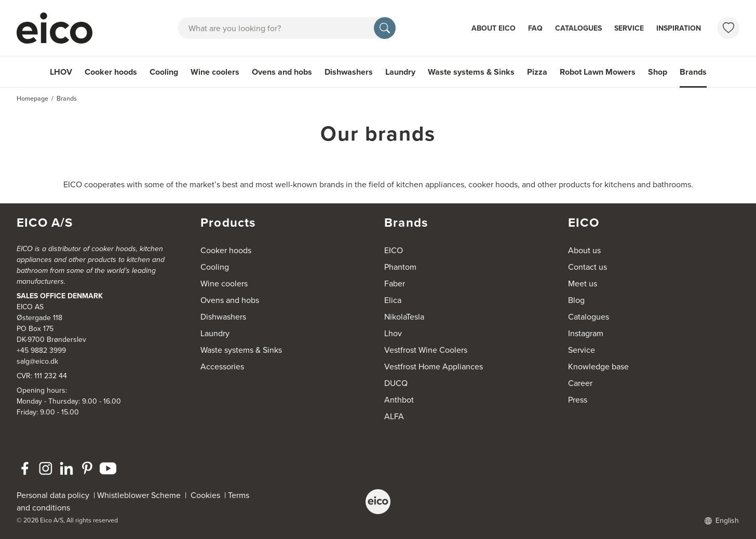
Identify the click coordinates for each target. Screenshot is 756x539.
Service (629, 28)
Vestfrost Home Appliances (434, 367)
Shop (658, 72)
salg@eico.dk (37, 361)
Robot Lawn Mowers (598, 72)
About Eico (494, 28)
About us (584, 250)
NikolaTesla (404, 317)
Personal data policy (53, 495)
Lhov (393, 333)
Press (578, 400)
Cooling (164, 72)
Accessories (222, 367)
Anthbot (399, 400)
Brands (693, 72)
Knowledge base (598, 367)
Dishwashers (349, 72)
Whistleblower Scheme (139, 495)
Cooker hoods (111, 72)
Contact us (588, 267)
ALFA (394, 416)
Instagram (586, 333)
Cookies (207, 495)
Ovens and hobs (282, 72)
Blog (576, 300)
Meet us (583, 284)
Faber (395, 284)
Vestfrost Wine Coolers (426, 350)
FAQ (535, 28)
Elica (393, 300)
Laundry (400, 72)
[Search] (385, 28)
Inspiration (679, 28)
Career (580, 383)
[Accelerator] (59, 28)
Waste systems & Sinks (471, 72)
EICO (394, 250)
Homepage (32, 99)
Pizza (537, 72)
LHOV (61, 72)
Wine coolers (215, 72)
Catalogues (578, 28)
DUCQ (396, 383)
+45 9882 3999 (41, 350)
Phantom (400, 267)
